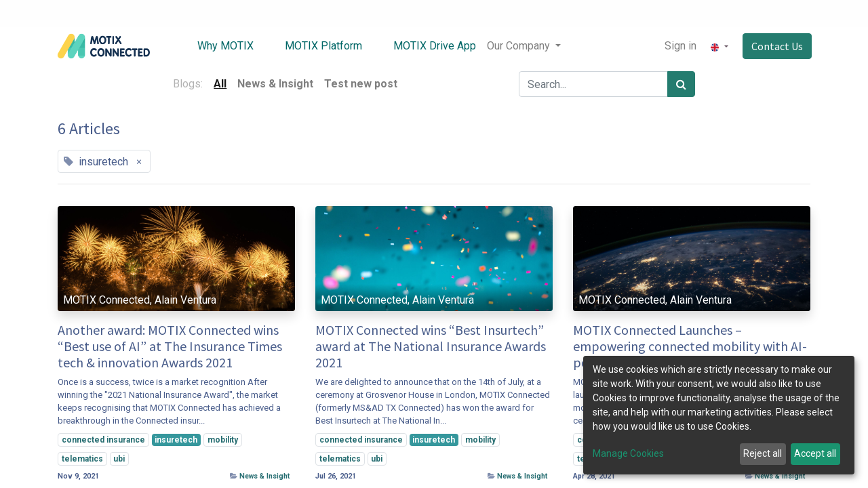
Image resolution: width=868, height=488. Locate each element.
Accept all (815, 453)
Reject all (763, 453)
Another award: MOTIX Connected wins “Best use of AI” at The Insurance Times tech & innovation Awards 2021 (170, 346)
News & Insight (264, 476)
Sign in (680, 46)
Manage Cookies (628, 453)
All (220, 84)
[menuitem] (217, 46)
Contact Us (776, 46)
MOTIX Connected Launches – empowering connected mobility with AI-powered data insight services (690, 346)
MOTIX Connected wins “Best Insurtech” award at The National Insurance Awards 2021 (431, 346)
